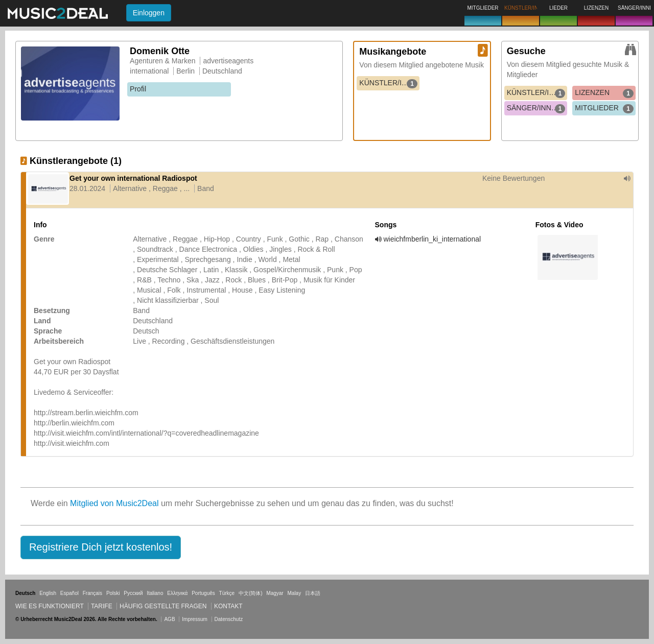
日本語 (313, 593)
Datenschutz (229, 619)
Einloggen (149, 13)
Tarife (102, 606)
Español (69, 593)
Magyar (275, 593)
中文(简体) (251, 593)
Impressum (194, 619)
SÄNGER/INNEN (536, 108)
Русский (133, 593)
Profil (138, 89)
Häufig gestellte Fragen (163, 606)
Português (203, 593)
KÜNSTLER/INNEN (389, 83)
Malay (295, 593)
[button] (101, 547)
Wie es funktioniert (50, 606)
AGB (169, 619)
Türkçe (227, 593)
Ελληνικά (177, 593)
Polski (113, 593)
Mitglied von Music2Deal (114, 503)
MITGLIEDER (604, 108)
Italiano (155, 593)
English (48, 593)
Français (92, 593)
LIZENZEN (604, 93)
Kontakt (228, 606)
